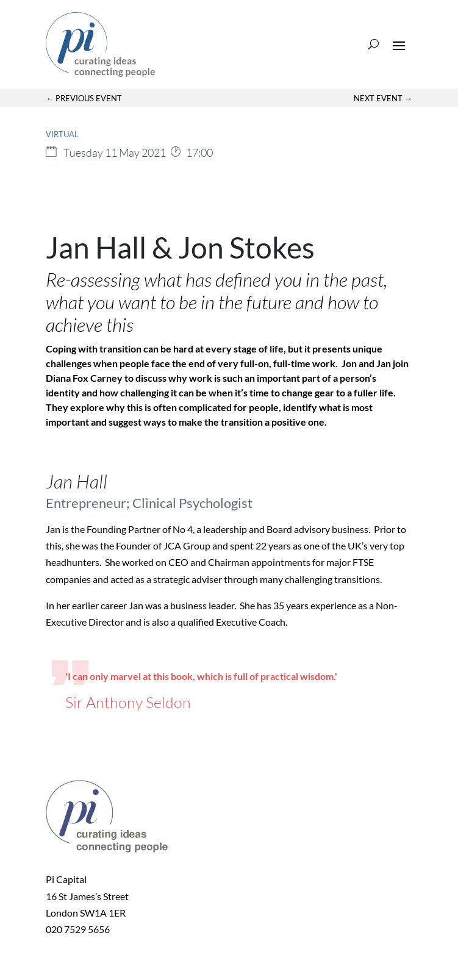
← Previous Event (84, 98)
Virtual (62, 134)
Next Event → (383, 98)
